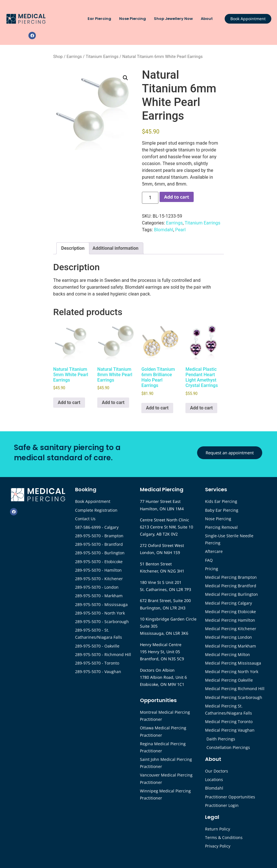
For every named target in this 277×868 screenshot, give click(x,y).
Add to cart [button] (69, 402)
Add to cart (177, 197)
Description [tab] (73, 248)
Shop (58, 57)
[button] (125, 78)
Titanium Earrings (102, 57)
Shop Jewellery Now (175, 19)
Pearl (180, 230)
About (208, 19)
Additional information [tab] (115, 248)
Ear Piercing (101, 19)
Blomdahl (163, 230)
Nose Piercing (134, 19)
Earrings (74, 57)
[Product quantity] (150, 198)
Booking (86, 489)
